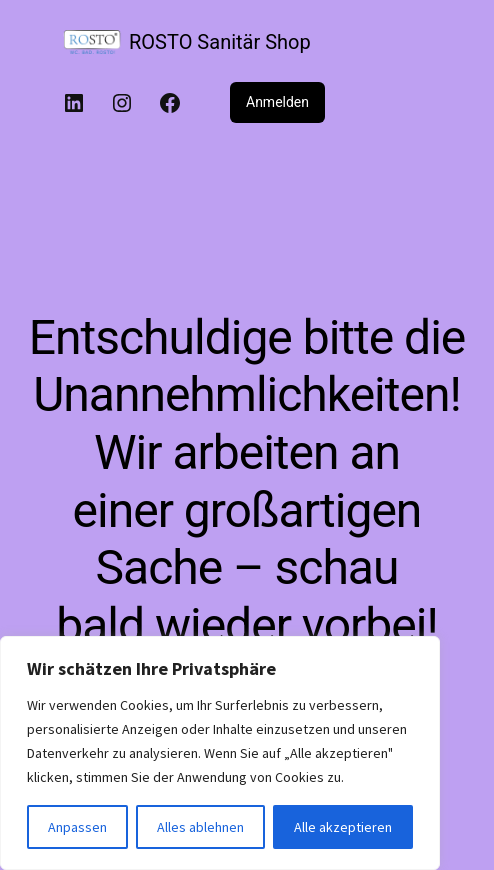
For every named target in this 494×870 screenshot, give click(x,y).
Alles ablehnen (200, 827)
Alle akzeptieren (343, 827)
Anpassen (77, 827)
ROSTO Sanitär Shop (220, 42)
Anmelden (277, 102)
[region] (220, 753)
